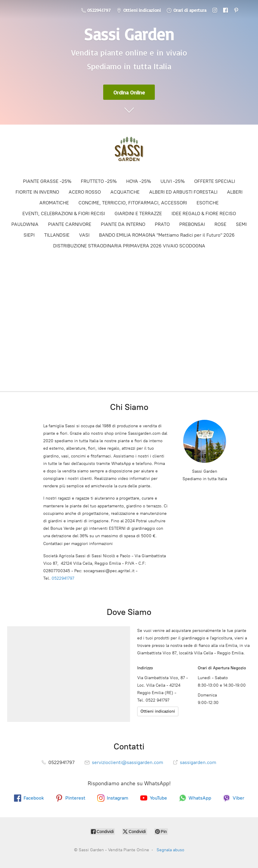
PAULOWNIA (25, 224)
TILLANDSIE (57, 235)
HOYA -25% (139, 181)
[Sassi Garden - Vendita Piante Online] (129, 151)
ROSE (220, 224)
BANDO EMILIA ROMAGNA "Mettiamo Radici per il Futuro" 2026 (167, 235)
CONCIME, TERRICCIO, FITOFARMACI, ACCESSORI (133, 203)
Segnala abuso (170, 850)
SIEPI (29, 235)
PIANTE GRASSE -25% (47, 181)
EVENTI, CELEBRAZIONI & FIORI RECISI (64, 213)
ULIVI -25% (173, 181)
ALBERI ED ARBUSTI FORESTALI (183, 192)
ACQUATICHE (125, 192)
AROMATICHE (54, 203)
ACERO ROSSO (85, 192)
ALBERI (235, 192)
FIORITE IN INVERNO (37, 192)
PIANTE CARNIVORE (70, 224)
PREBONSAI (192, 224)
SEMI (241, 224)
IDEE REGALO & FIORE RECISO (204, 213)
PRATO (162, 224)
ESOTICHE (208, 203)
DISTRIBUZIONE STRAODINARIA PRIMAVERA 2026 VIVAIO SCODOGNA (129, 246)
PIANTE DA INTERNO (123, 224)
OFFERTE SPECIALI (215, 181)
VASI (84, 235)
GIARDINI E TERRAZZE (138, 213)
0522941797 (63, 578)
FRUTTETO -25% (99, 181)
